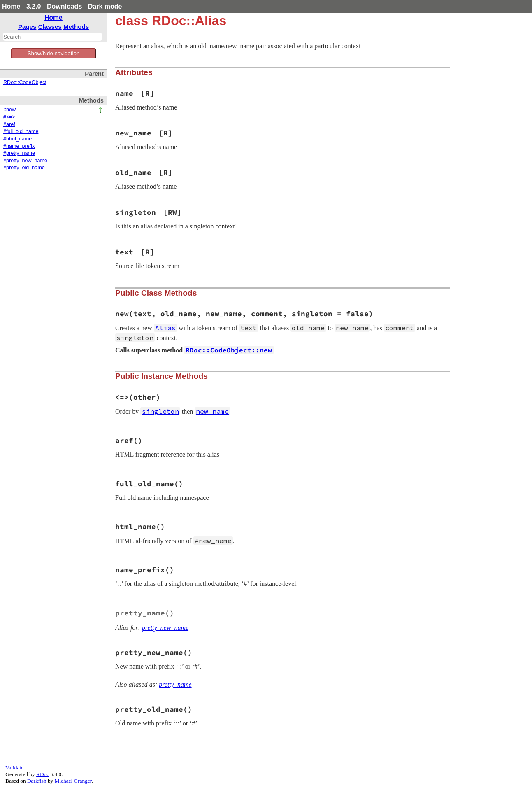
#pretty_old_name (24, 168)
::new (9, 110)
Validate (14, 768)
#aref (9, 124)
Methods (76, 27)
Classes (50, 27)
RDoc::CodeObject (25, 82)
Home (11, 6)
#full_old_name (21, 131)
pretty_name (175, 684)
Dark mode (105, 6)
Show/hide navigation (54, 53)
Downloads (64, 6)
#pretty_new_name (25, 161)
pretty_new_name (165, 628)
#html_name (17, 139)
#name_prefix (19, 146)
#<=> (9, 117)
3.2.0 (34, 6)
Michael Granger (73, 781)
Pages (27, 27)
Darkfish (37, 781)
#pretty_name (19, 153)
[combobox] (52, 37)
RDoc (43, 774)
